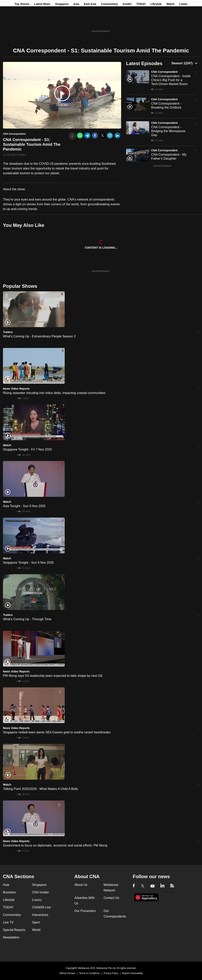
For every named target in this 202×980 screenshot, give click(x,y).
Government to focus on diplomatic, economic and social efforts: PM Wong (55, 845)
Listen (183, 22)
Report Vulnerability (132, 973)
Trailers (8, 332)
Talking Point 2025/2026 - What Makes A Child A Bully (41, 789)
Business (9, 892)
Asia (76, 22)
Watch (171, 22)
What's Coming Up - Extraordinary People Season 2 (39, 336)
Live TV (8, 922)
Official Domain (67, 973)
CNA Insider (41, 892)
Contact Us (111, 898)
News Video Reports (16, 389)
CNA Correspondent (164, 72)
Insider (127, 22)
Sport (36, 922)
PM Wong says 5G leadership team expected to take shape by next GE (53, 676)
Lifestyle (156, 22)
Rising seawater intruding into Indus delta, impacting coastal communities (54, 393)
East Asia (90, 22)
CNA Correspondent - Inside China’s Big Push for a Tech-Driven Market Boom (171, 80)
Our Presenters (85, 911)
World (36, 930)
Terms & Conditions (89, 973)
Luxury (37, 900)
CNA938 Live (41, 907)
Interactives (40, 915)
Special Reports (14, 930)
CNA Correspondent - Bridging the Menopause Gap (168, 131)
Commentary (109, 22)
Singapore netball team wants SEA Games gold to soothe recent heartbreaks (57, 732)
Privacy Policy (111, 973)
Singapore (62, 22)
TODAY (141, 22)
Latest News (42, 22)
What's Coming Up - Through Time (27, 619)
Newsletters (11, 937)
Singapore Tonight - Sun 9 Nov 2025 (28, 563)
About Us (81, 885)
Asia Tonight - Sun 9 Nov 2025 (24, 506)
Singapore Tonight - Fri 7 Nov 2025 (27, 449)
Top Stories (22, 22)
